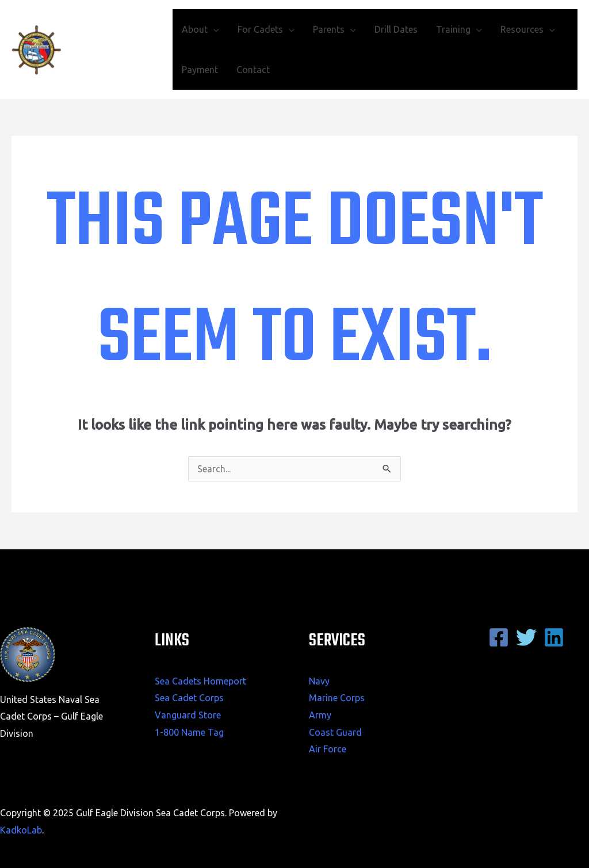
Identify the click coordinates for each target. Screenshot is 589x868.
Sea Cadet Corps (189, 698)
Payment (200, 70)
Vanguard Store (188, 715)
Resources (522, 29)
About (195, 29)
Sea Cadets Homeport (200, 681)
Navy (319, 681)
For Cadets (260, 29)
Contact (253, 70)
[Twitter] (526, 637)
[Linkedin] (554, 637)
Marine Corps (337, 698)
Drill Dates (396, 29)
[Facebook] (499, 637)
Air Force (328, 749)
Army (320, 715)
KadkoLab (21, 830)
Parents (329, 29)
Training (453, 29)
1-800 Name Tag (189, 732)
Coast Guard (335, 732)
